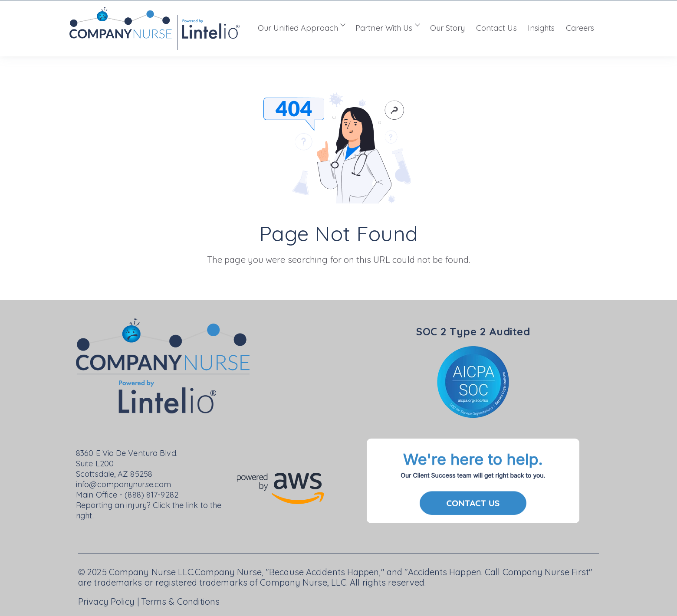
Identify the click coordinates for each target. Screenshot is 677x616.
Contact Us (496, 28)
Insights (541, 28)
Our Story (448, 28)
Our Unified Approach (298, 28)
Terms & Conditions (181, 601)
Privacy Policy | (110, 601)
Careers (580, 28)
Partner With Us (384, 28)
